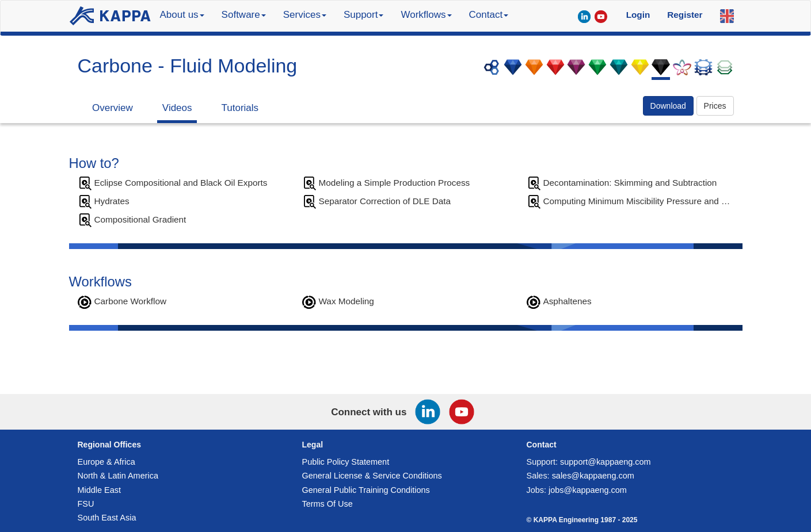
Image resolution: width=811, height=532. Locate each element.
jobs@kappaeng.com (588, 490)
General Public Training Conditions (366, 490)
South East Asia (107, 518)
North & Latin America (118, 476)
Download (668, 106)
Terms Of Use (328, 504)
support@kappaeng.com (606, 462)
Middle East (99, 490)
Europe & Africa (106, 462)
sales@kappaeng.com (593, 476)
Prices (715, 106)
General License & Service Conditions (372, 476)
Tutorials (240, 108)
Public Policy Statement (346, 462)
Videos (177, 108)
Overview (113, 108)
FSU (86, 504)
